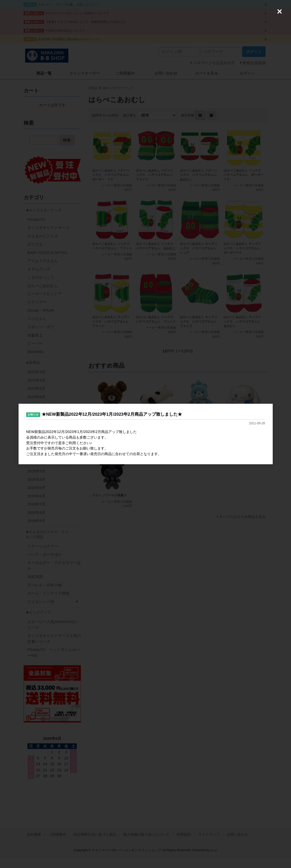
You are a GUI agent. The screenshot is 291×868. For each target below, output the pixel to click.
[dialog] (146, 434)
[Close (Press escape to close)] (280, 11)
